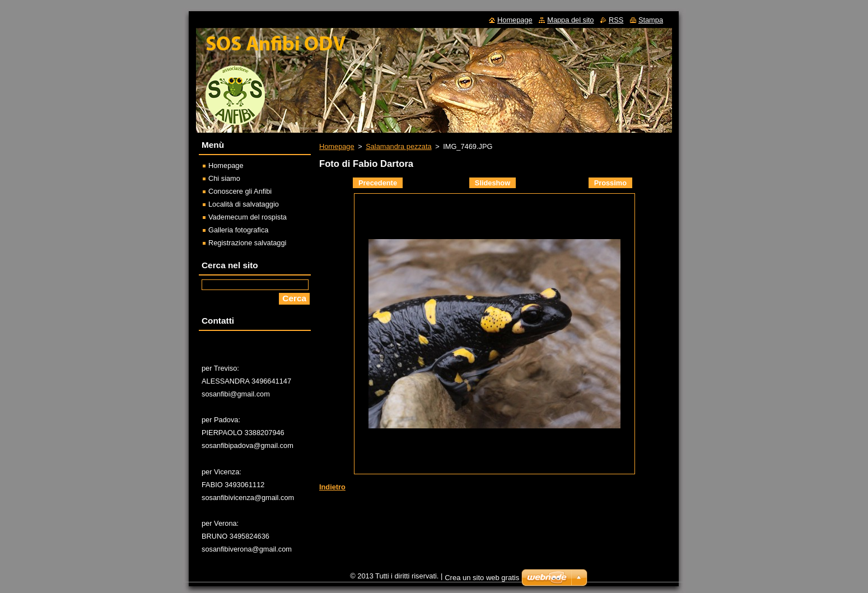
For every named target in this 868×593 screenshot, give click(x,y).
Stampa (651, 20)
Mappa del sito (570, 20)
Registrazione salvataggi (247, 243)
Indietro (332, 487)
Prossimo (610, 183)
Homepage (337, 146)
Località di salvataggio (244, 204)
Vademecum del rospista (248, 217)
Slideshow (493, 183)
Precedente (378, 183)
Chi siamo (224, 178)
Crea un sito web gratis (482, 578)
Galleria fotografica (238, 230)
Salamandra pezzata (398, 146)
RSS (616, 20)
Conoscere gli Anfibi (240, 191)
